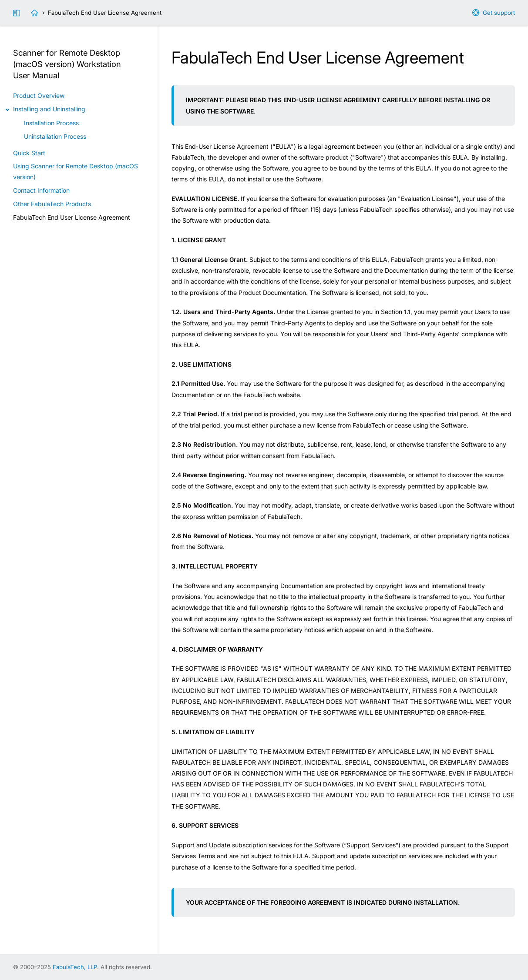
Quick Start (29, 153)
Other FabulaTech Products (52, 204)
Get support (499, 13)
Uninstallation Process (55, 136)
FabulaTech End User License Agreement (72, 217)
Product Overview (39, 95)
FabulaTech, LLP (75, 967)
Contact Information (41, 190)
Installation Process (51, 123)
